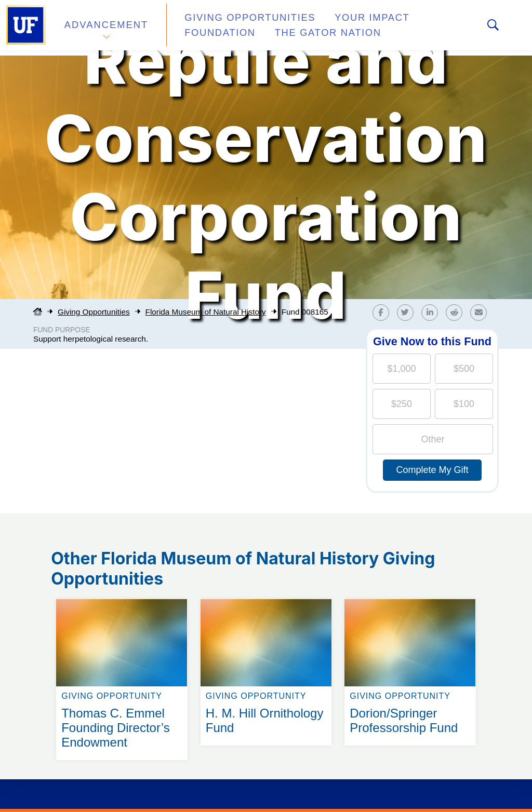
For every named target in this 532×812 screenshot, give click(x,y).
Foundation (429, 23)
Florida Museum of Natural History (206, 312)
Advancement (106, 28)
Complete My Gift (432, 470)
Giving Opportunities (237, 23)
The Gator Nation (226, 33)
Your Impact (346, 23)
